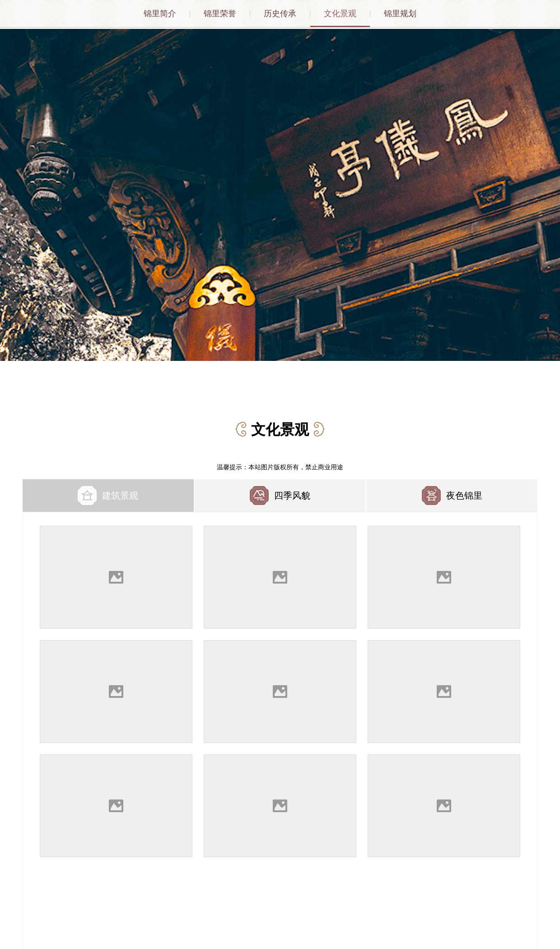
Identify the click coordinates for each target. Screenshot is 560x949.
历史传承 (280, 14)
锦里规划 (400, 14)
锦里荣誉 (220, 14)
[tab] (108, 494)
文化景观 (340, 14)
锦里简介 (160, 14)
